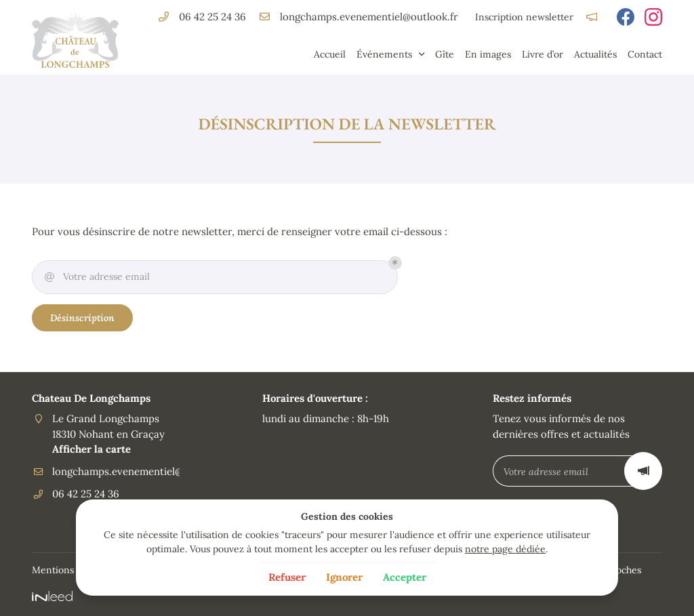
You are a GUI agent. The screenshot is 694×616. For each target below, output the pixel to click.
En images (488, 54)
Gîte (445, 54)
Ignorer (344, 577)
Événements (384, 54)
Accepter (405, 577)
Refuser (287, 577)
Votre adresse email (96, 277)
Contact (645, 54)
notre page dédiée (505, 549)
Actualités (595, 54)
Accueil (330, 54)
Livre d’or (543, 54)
